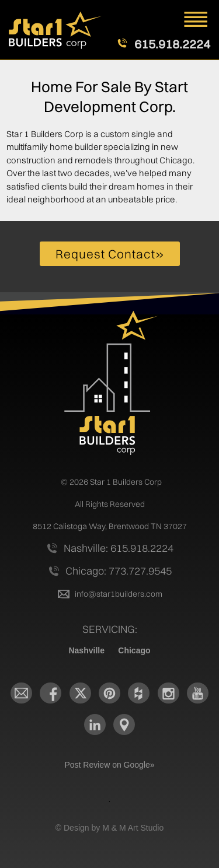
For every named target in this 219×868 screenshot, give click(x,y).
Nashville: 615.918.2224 (119, 548)
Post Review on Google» (109, 765)
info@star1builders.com (119, 594)
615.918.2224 (172, 44)
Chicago (134, 650)
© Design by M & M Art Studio (109, 828)
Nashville (86, 650)
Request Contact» (110, 254)
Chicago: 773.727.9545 (119, 571)
